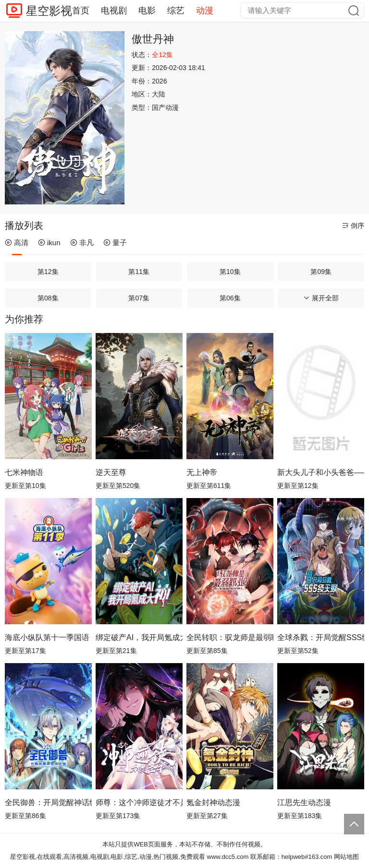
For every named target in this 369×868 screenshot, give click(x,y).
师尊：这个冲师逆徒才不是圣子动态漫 (139, 803)
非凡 (82, 243)
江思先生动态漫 (304, 803)
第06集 (230, 298)
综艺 (176, 11)
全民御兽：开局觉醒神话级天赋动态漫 (48, 803)
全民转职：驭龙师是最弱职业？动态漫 (230, 637)
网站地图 (346, 857)
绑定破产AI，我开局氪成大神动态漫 (139, 637)
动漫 (205, 11)
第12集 (48, 272)
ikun (49, 243)
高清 (17, 243)
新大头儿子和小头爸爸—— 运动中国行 (321, 472)
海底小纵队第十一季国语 (47, 637)
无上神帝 (202, 472)
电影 (147, 11)
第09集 (321, 272)
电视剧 (114, 11)
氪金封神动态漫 (213, 803)
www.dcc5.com (228, 857)
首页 (81, 11)
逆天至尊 (111, 472)
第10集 (230, 272)
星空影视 (49, 11)
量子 (115, 243)
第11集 (139, 272)
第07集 (139, 298)
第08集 (48, 298)
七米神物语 (24, 472)
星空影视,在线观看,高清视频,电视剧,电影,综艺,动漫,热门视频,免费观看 (108, 857)
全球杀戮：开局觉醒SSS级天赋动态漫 (321, 637)
